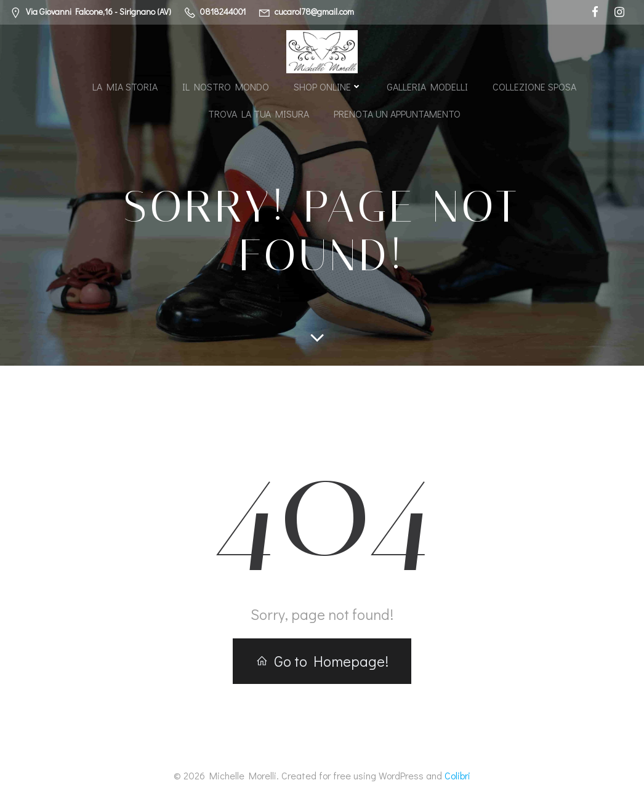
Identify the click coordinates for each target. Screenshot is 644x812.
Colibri (457, 775)
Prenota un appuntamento (397, 114)
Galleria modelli (427, 86)
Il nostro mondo (226, 86)
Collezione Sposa (534, 86)
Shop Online (328, 86)
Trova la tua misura (259, 114)
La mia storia (125, 86)
